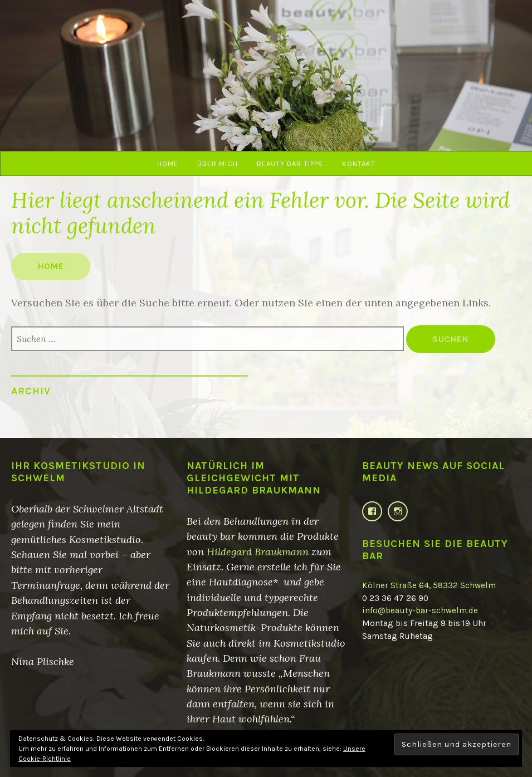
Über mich (218, 163)
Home (168, 163)
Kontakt (359, 163)
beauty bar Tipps (290, 163)
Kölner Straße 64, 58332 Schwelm (429, 585)
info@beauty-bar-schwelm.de (420, 610)
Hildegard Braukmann (258, 552)
